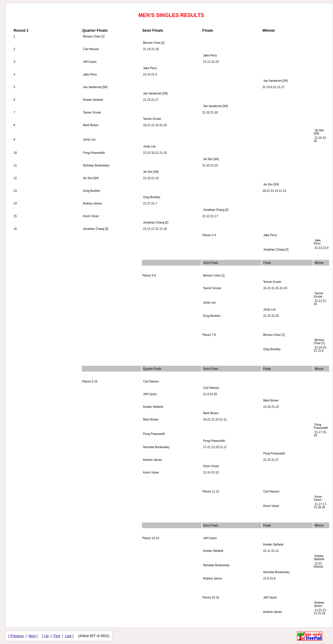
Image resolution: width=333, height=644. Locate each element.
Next (32, 636)
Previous (17, 636)
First (57, 636)
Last (68, 636)
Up (47, 636)
